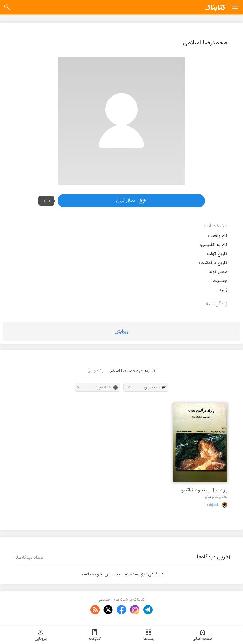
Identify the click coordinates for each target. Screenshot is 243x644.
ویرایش (122, 331)
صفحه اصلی (203, 635)
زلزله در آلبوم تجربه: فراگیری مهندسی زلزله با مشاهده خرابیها (204, 490)
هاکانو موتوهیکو (216, 497)
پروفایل (41, 635)
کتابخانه (95, 635)
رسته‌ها (149, 635)
